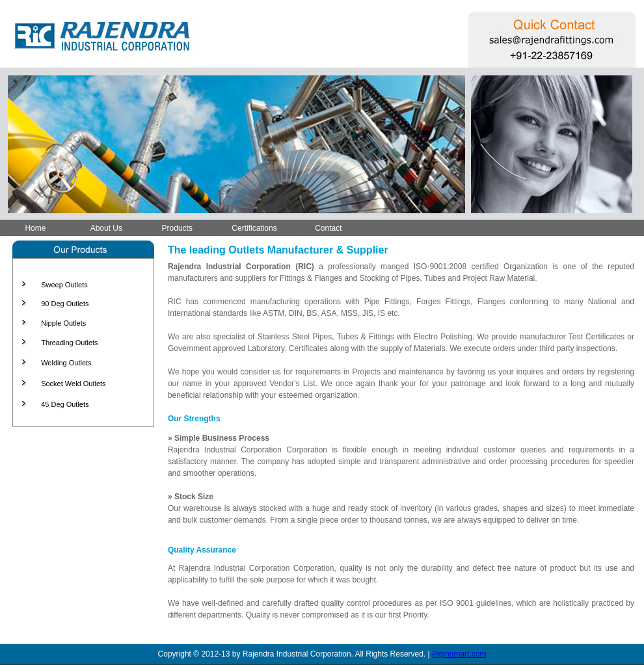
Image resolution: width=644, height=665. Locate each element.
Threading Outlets (69, 343)
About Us (106, 228)
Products (177, 228)
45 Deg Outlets (65, 404)
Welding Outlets (66, 363)
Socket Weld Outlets (73, 384)
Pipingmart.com (459, 654)
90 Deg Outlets (65, 304)
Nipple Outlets (63, 323)
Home (35, 228)
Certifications (254, 228)
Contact (328, 228)
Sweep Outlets (64, 285)
